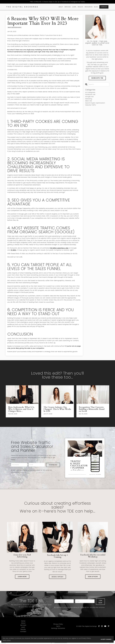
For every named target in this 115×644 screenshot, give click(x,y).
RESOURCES (89, 7)
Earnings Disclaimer (58, 628)
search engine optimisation (15, 27)
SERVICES (68, 7)
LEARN (74, 7)
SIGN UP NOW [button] (93, 577)
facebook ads (90, 94)
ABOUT (61, 7)
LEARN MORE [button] (22, 577)
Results (23, 629)
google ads (89, 97)
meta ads (89, 101)
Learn (23, 627)
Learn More (7, 640)
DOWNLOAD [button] (53, 465)
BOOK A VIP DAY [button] (57, 577)
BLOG (96, 7)
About (23, 623)
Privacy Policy (58, 624)
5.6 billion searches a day (59, 248)
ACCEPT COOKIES (106, 639)
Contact (23, 631)
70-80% (13, 250)
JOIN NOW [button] (100, 602)
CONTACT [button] (104, 7)
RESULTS (80, 7)
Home (23, 621)
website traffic (91, 105)
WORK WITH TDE (97, 78)
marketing (89, 99)
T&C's (58, 626)
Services (23, 625)
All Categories (90, 92)
